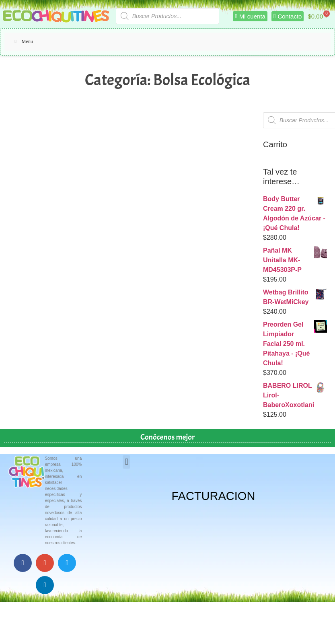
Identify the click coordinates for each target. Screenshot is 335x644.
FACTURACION (214, 496)
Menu (23, 41)
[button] (126, 462)
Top (316, 625)
